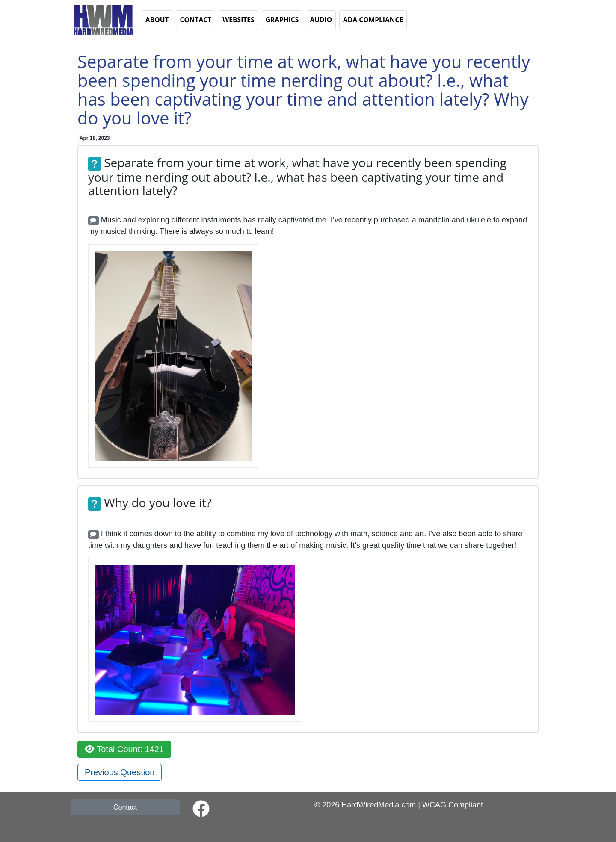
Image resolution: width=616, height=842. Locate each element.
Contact (125, 807)
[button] (103, 19)
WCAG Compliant (453, 805)
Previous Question (120, 772)
